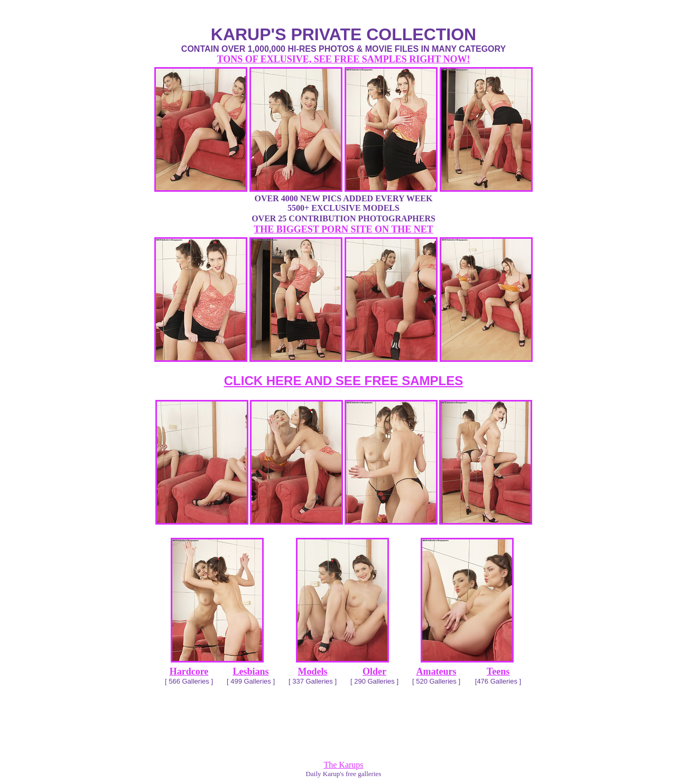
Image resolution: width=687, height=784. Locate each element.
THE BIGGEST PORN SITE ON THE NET (343, 229)
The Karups (343, 765)
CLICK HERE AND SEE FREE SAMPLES (344, 381)
